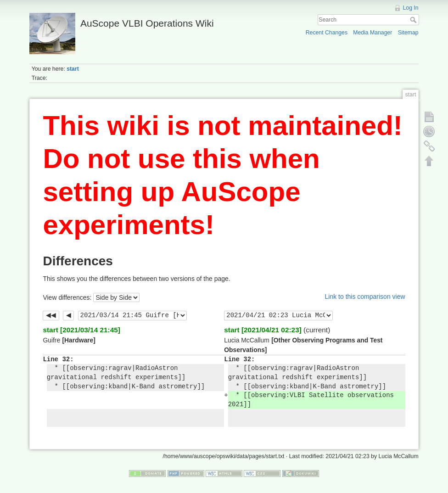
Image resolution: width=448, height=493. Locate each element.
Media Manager (372, 33)
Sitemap (408, 33)
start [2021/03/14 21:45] (81, 330)
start (73, 69)
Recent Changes (327, 33)
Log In (411, 8)
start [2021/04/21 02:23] (263, 330)
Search (414, 20)
